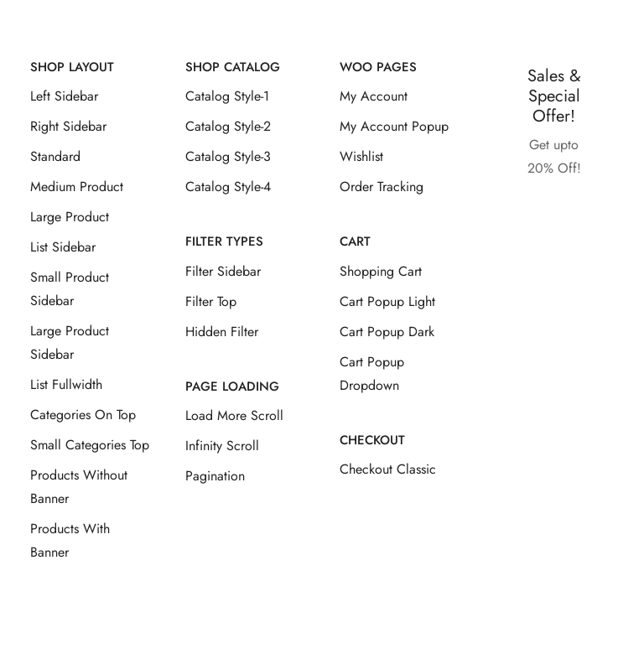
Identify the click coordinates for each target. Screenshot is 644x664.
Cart (355, 241)
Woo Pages (378, 67)
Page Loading (232, 386)
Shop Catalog (233, 67)
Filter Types (224, 241)
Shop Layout (72, 67)
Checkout (372, 440)
